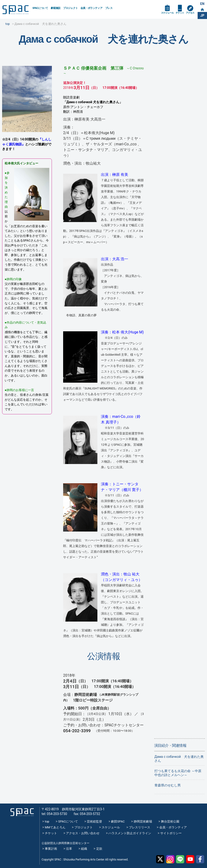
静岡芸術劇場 (143, 821)
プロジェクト (70, 8)
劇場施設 (56, 8)
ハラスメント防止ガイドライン (130, 833)
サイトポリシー (171, 833)
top (47, 821)
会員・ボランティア (91, 8)
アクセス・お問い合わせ (83, 833)
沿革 (69, 849)
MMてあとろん (55, 827)
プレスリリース (140, 827)
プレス (109, 8)
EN (202, 4)
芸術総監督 (94, 821)
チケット (180, 13)
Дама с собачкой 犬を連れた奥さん (179, 759)
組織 (84, 849)
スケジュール (167, 13)
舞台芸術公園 (170, 821)
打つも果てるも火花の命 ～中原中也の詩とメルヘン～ (178, 773)
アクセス (190, 13)
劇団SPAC (118, 821)
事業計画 (51, 849)
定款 (99, 849)
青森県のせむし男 (168, 785)
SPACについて (40, 8)
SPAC (15, 10)
